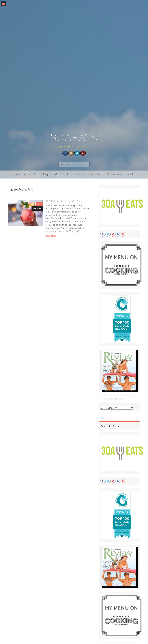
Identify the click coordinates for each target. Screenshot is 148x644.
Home (18, 174)
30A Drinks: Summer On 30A (64, 201)
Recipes (47, 174)
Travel (100, 174)
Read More (51, 236)
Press (36, 174)
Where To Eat (61, 174)
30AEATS (74, 138)
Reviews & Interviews (83, 174)
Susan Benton (37, 209)
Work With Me (114, 174)
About (27, 174)
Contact (129, 174)
